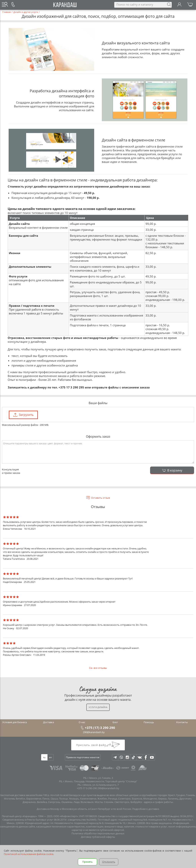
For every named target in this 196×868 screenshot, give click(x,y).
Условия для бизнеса (15, 722)
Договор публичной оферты (98, 837)
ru (44, 757)
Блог (115, 722)
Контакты (182, 722)
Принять (87, 862)
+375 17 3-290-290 (87, 788)
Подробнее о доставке (146, 809)
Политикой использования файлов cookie (29, 854)
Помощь (149, 722)
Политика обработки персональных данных (98, 833)
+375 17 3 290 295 (71, 387)
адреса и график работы (158, 802)
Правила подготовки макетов (83, 757)
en (50, 757)
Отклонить (109, 862)
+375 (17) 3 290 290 (100, 728)
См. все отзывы (98, 668)
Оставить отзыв (100, 498)
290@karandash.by (94, 732)
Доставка (49, 722)
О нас (82, 722)
